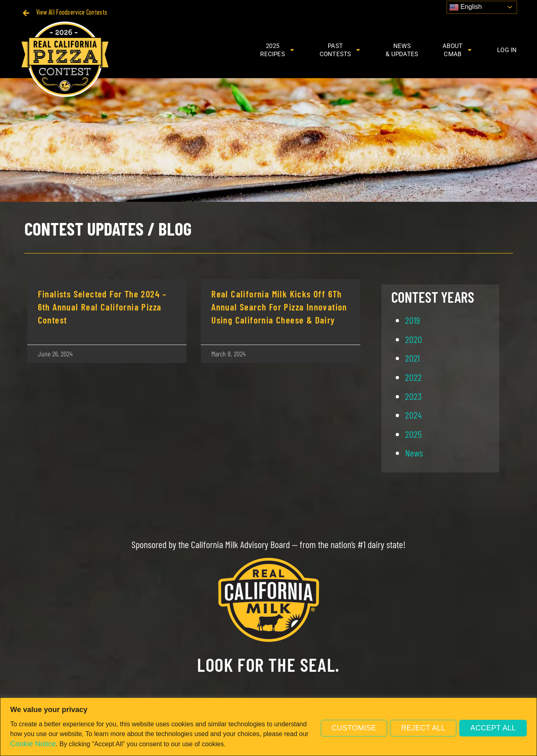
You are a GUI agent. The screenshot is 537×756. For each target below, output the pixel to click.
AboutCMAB (458, 50)
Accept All (493, 728)
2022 (413, 377)
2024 (413, 415)
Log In (507, 50)
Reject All (422, 728)
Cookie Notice (33, 744)
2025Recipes (277, 50)
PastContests (341, 50)
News (414, 453)
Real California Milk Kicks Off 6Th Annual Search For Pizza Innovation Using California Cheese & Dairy (279, 307)
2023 (413, 396)
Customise (351, 728)
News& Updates (402, 50)
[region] (268, 727)
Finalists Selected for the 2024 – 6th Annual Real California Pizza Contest (102, 307)
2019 (413, 320)
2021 (412, 358)
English (466, 7)
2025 (413, 434)
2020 (414, 339)
